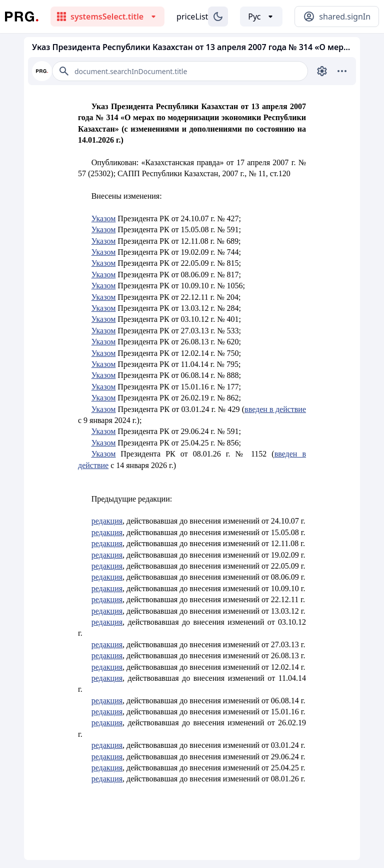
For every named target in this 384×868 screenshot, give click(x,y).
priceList (192, 17)
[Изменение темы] (218, 17)
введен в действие (275, 409)
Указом (104, 219)
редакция (107, 521)
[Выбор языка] (261, 17)
